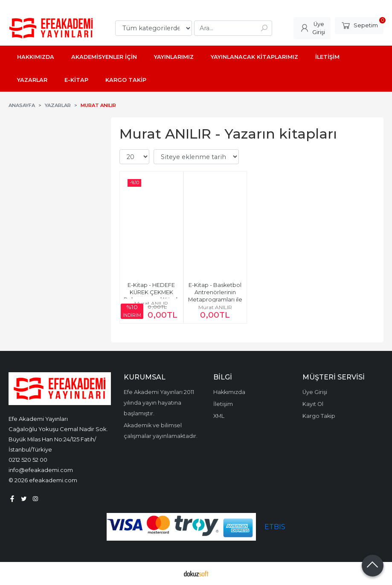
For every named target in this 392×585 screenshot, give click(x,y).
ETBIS (275, 527)
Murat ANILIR (151, 303)
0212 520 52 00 (28, 460)
